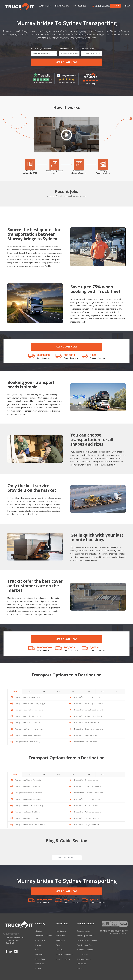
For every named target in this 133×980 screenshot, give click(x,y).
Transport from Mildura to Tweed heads (88, 716)
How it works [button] (62, 6)
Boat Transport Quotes (86, 945)
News (37, 950)
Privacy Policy (40, 940)
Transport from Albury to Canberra (27, 818)
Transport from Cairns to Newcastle (86, 742)
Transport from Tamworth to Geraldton (88, 799)
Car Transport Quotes (85, 936)
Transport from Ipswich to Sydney (86, 735)
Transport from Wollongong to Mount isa (88, 812)
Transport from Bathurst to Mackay (86, 780)
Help (127, 6)
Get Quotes (60, 936)
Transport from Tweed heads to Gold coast (89, 793)
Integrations (40, 964)
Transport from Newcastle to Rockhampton (30, 825)
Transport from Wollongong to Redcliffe (87, 786)
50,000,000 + (44, 355)
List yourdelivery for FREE (30, 172)
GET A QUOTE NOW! (67, 62)
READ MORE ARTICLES (67, 858)
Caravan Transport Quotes (87, 940)
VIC (44, 691)
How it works (61, 931)
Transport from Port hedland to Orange (29, 716)
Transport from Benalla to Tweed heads (29, 723)
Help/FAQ (60, 950)
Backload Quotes (84, 931)
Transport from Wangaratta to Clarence (88, 697)
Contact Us (39, 954)
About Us (39, 931)
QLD (29, 691)
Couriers (80, 968)
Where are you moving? (41, 49)
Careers (38, 968)
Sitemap (59, 945)
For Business (80, 6)
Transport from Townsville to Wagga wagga (30, 704)
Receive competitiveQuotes (54, 172)
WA (59, 691)
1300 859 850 (100, 6)
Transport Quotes (84, 959)
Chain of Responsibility (64, 954)
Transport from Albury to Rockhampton (29, 793)
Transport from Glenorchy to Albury (28, 742)
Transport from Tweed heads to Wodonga (30, 806)
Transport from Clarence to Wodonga (87, 818)
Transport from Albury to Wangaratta (28, 780)
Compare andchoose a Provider (79, 172)
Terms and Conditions (43, 936)
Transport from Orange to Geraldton (87, 825)
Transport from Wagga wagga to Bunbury (29, 799)
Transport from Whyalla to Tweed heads (29, 710)
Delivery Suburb (87, 49)
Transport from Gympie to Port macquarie (89, 729)
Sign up (68, 959)
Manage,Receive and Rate (103, 172)
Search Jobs (45, 6)
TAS (88, 691)
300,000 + (70, 355)
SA (73, 691)
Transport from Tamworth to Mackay (28, 812)
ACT (103, 691)
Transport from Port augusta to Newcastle (30, 697)
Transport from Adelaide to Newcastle (28, 735)
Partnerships (40, 959)
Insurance (39, 945)
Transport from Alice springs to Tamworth (88, 704)
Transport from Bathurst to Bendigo (86, 806)
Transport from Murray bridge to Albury (29, 729)
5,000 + (94, 355)
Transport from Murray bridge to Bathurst (88, 710)
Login (58, 959)
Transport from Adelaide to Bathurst (86, 723)
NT (117, 691)
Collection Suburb (66, 49)
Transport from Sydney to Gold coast (28, 786)
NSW (15, 691)
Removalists (82, 964)
